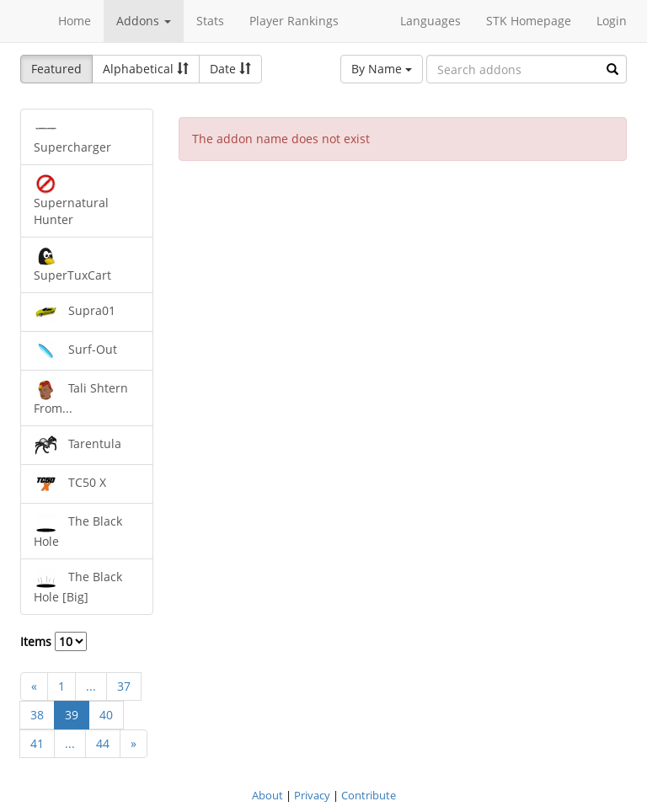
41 (37, 743)
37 (124, 686)
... (91, 686)
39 (72, 715)
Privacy (312, 795)
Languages (430, 21)
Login (612, 21)
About (267, 795)
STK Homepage (529, 21)
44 (103, 743)
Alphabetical (146, 69)
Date (230, 69)
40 (106, 715)
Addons (144, 21)
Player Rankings (294, 21)
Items (53, 641)
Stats (210, 21)
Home (75, 21)
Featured (56, 69)
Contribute (369, 795)
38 (37, 715)
